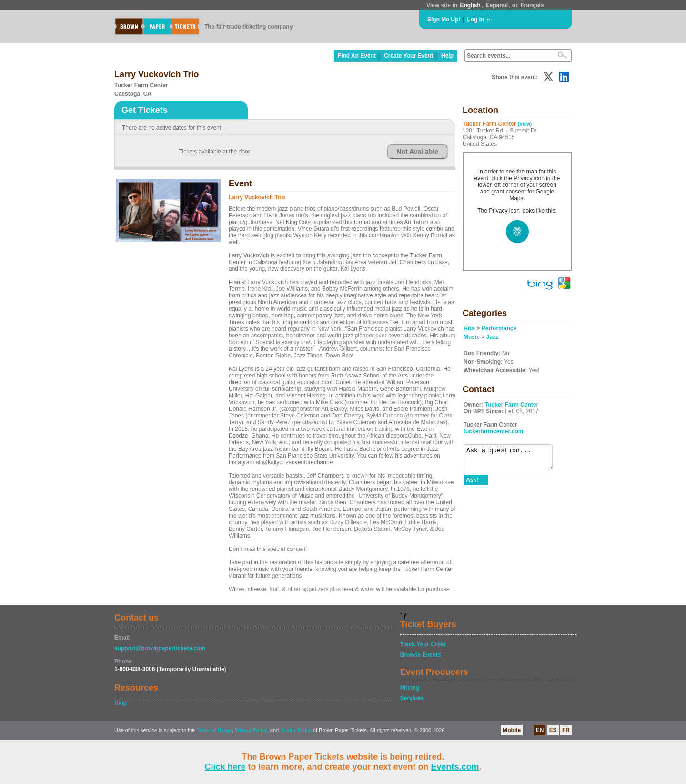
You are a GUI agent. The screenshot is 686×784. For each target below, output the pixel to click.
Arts (469, 328)
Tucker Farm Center (512, 405)
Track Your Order (423, 644)
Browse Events (421, 655)
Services (412, 698)
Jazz (492, 337)
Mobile (512, 730)
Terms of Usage (214, 730)
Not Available (417, 152)
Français (532, 5)
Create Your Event (409, 56)
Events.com (455, 767)
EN (540, 730)
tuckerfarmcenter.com (493, 431)
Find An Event (357, 56)
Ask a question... (513, 460)
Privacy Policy (251, 730)
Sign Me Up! (444, 20)
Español (497, 5)
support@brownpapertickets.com (160, 648)
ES (553, 730)
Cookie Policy (296, 730)
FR (566, 730)
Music (472, 337)
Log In (475, 20)
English (470, 5)
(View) (525, 124)
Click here (225, 767)
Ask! (472, 484)
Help (447, 56)
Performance (499, 328)
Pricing (410, 688)
